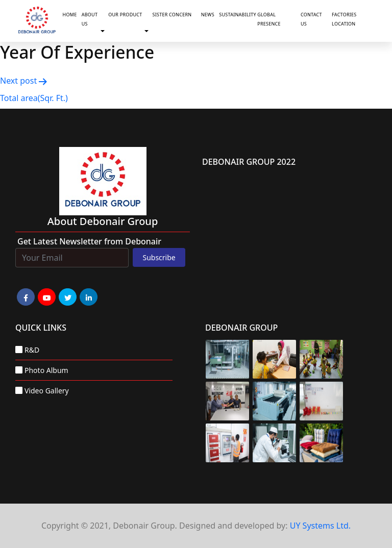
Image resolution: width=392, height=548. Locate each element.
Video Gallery (47, 391)
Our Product (125, 15)
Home (70, 15)
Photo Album (46, 370)
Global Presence (269, 19)
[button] (105, 31)
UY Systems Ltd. (320, 526)
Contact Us (311, 19)
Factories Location (344, 19)
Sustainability (236, 15)
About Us (90, 19)
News (208, 15)
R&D (32, 350)
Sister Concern (172, 15)
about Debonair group (103, 221)
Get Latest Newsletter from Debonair (89, 241)
